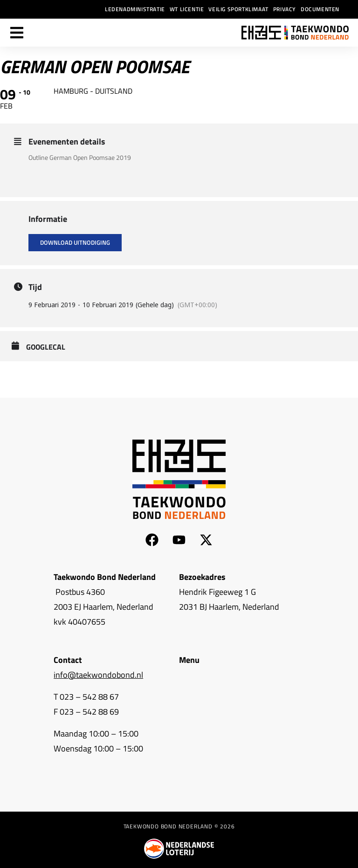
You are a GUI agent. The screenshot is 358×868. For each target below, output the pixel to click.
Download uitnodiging (75, 242)
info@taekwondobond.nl (98, 675)
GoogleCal (46, 347)
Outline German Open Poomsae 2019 (80, 157)
